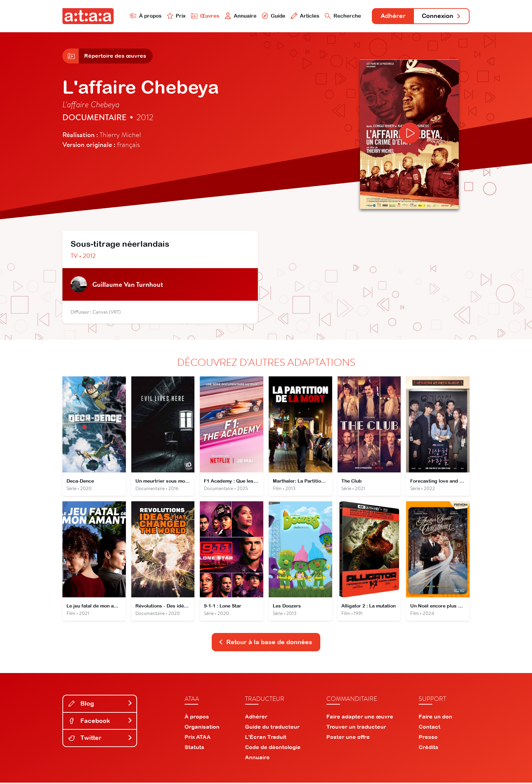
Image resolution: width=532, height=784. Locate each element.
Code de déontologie (273, 748)
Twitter (100, 739)
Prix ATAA (198, 738)
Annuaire (240, 16)
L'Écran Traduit (266, 738)
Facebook (100, 722)
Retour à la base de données (265, 643)
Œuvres (204, 16)
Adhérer (392, 16)
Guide (272, 16)
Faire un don (435, 718)
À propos (144, 16)
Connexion (441, 16)
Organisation (202, 728)
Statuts (194, 748)
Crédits (429, 748)
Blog (100, 705)
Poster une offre (348, 738)
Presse (428, 738)
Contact (430, 728)
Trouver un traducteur (356, 728)
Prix (175, 16)
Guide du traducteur (272, 728)
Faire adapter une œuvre (360, 718)
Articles (304, 16)
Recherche (342, 16)
